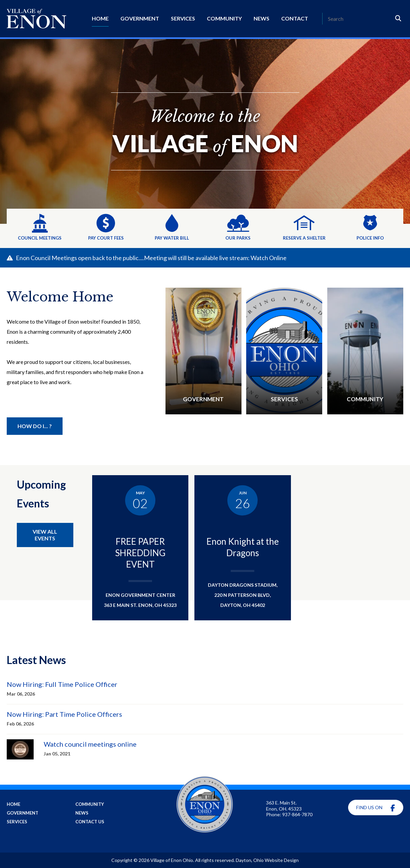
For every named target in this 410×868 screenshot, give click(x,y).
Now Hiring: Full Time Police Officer (62, 684)
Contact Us (90, 822)
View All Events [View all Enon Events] (45, 535)
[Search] (358, 19)
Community (224, 18)
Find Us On (376, 808)
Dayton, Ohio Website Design (267, 860)
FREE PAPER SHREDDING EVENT (140, 553)
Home (100, 18)
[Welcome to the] (205, 131)
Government (140, 18)
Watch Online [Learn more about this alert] (269, 258)
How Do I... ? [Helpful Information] (35, 426)
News (262, 18)
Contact (295, 18)
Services (183, 18)
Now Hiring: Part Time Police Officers (64, 714)
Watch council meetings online (90, 744)
